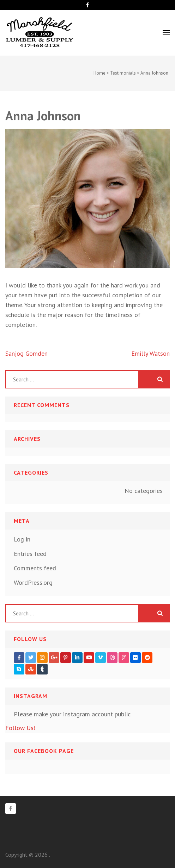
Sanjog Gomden (26, 353)
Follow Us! (20, 728)
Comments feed (35, 568)
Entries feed (30, 554)
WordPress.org (33, 582)
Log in (22, 539)
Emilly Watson (150, 353)
